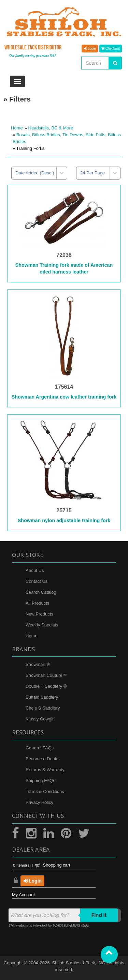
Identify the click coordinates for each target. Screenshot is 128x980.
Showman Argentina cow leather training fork (64, 397)
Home (17, 128)
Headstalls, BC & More (51, 128)
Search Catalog (41, 592)
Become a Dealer (43, 759)
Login (90, 48)
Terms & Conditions (45, 791)
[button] (109, 954)
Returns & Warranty (45, 770)
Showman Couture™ (46, 675)
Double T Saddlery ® (46, 686)
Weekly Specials (42, 625)
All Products (37, 603)
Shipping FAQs (40, 781)
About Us (35, 570)
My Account (23, 895)
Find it (99, 915)
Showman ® (38, 664)
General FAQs (40, 748)
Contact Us (37, 581)
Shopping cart (56, 865)
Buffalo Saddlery (42, 697)
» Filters (17, 99)
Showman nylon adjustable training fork (64, 520)
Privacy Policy (39, 802)
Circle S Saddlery (43, 708)
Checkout (111, 48)
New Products (39, 614)
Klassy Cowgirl (40, 719)
